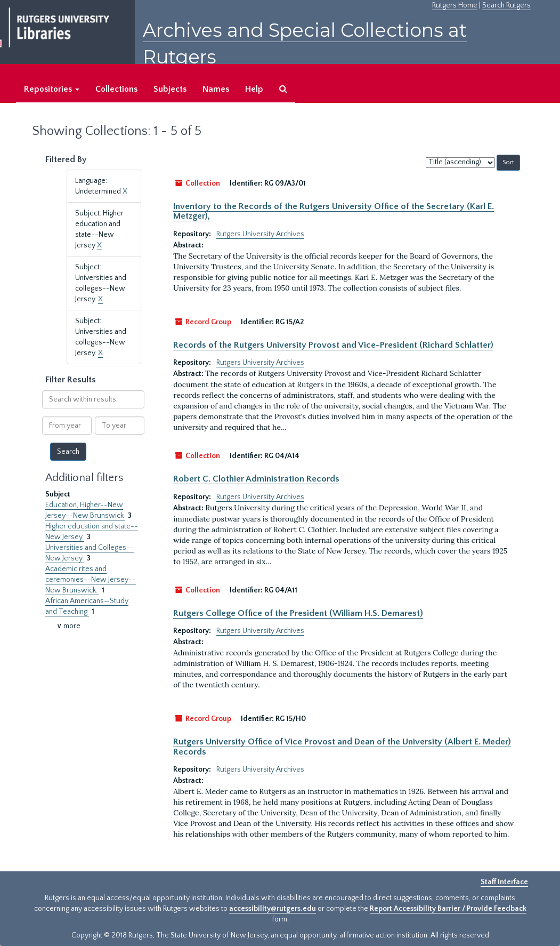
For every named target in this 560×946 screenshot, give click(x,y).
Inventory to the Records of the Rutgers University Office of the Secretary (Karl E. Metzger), (334, 211)
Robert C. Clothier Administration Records (256, 479)
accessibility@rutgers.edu (273, 909)
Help (254, 89)
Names (216, 89)
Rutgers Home (455, 5)
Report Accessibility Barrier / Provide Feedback (448, 909)
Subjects (170, 89)
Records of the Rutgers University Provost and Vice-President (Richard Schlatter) (333, 345)
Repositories (52, 89)
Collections (116, 89)
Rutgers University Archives (260, 234)
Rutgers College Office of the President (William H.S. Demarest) (298, 613)
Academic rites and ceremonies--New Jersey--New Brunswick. (91, 580)
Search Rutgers (506, 5)
